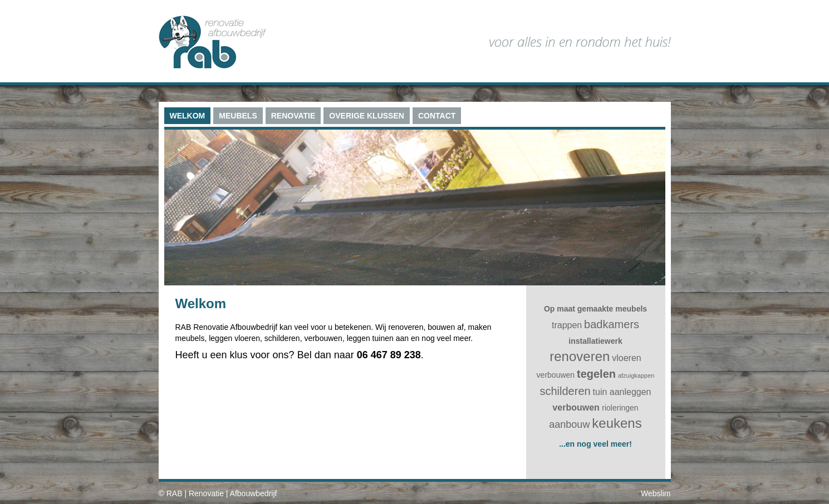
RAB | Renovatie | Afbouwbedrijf (222, 493)
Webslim (656, 493)
